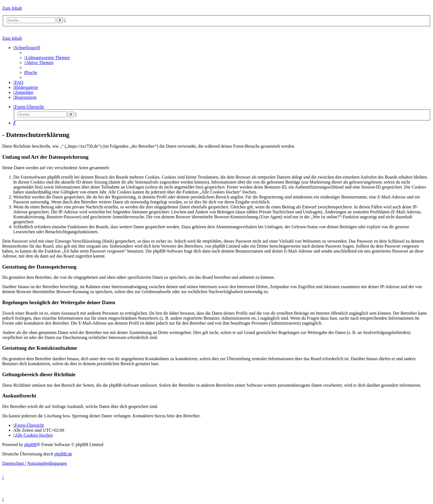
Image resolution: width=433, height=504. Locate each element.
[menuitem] (47, 58)
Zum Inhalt (12, 8)
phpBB (31, 445)
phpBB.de (63, 454)
